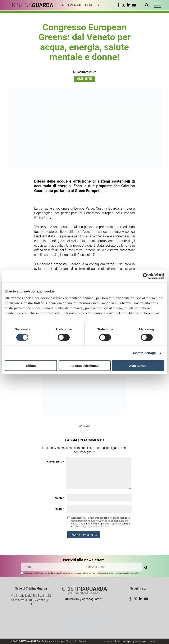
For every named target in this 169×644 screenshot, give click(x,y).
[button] (157, 5)
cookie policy (127, 641)
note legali (142, 641)
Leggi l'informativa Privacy (95, 526)
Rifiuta (31, 365)
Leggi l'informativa (131, 573)
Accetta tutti (138, 365)
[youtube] (134, 5)
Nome (60, 498)
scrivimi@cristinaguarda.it (86, 599)
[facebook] (118, 5)
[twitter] (124, 5)
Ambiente (85, 79)
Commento (56, 462)
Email (59, 509)
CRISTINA (31, 5)
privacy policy (112, 641)
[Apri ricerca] (148, 5)
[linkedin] (129, 5)
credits (155, 641)
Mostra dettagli (144, 353)
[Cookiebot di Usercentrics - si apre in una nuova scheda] (146, 276)
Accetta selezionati (84, 365)
